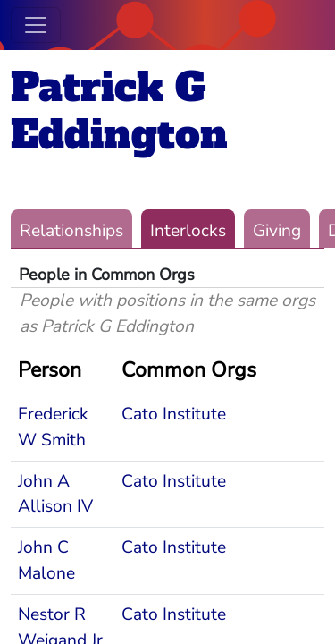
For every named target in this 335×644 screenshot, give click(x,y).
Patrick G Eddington (119, 111)
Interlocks (188, 231)
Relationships (71, 231)
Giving (277, 231)
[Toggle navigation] (36, 25)
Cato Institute (174, 414)
